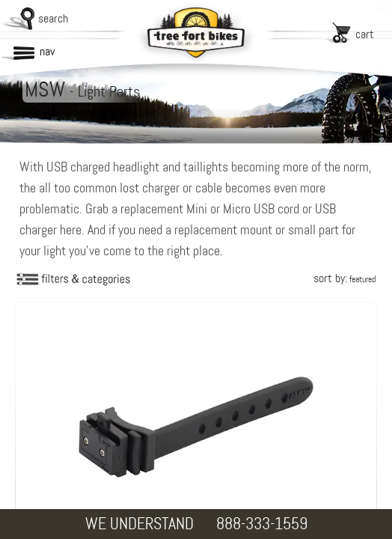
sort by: (344, 278)
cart (365, 34)
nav (47, 51)
